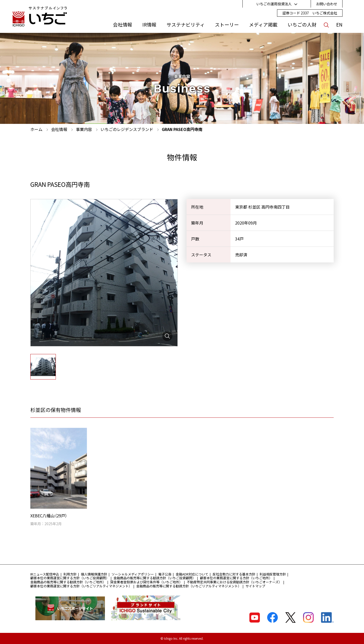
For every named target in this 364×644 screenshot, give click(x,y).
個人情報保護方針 (94, 574)
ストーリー (227, 25)
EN (339, 25)
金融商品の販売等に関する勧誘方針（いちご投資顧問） (155, 578)
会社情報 (123, 25)
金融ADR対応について (192, 574)
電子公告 (165, 574)
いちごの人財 (302, 25)
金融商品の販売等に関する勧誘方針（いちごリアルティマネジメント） (189, 586)
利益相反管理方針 (273, 574)
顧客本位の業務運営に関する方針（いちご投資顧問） (70, 578)
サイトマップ (255, 586)
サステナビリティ (186, 25)
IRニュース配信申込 (45, 574)
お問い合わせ (327, 4)
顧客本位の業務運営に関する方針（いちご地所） (236, 578)
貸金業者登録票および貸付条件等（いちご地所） (146, 582)
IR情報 (149, 25)
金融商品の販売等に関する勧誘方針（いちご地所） (68, 582)
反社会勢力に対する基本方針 (234, 574)
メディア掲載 (263, 25)
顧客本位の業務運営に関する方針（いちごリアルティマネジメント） (81, 586)
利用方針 (70, 574)
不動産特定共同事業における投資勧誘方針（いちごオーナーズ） (234, 582)
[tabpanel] (104, 273)
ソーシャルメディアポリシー (133, 574)
